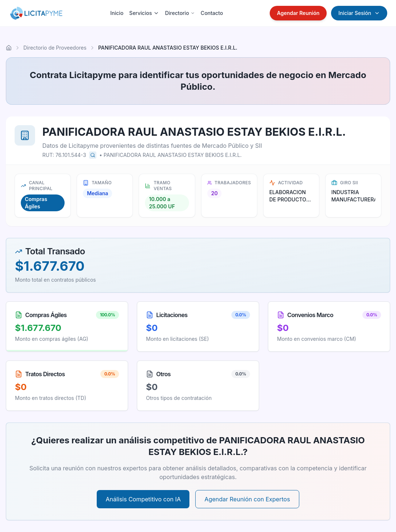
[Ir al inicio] (9, 48)
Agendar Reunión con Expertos (247, 499)
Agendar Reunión (298, 13)
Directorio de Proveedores (55, 48)
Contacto (212, 13)
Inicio (117, 13)
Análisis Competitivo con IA (143, 499)
